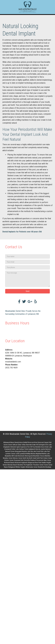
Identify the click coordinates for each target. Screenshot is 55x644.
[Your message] (27, 279)
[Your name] (27, 256)
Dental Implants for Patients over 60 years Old (22, 232)
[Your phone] (27, 267)
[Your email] (27, 262)
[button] (27, 291)
